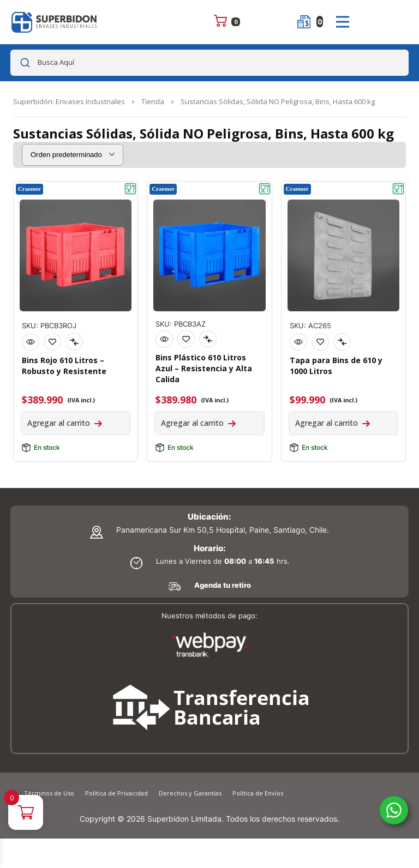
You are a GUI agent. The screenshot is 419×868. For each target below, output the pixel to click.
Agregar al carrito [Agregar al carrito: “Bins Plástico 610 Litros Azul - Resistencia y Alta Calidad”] (192, 423)
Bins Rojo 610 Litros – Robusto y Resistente (64, 366)
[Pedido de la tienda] (73, 155)
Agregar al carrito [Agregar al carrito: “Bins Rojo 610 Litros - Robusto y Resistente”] (59, 423)
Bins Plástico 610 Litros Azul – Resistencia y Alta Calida (204, 368)
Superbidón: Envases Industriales (69, 101)
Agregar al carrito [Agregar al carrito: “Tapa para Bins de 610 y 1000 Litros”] (327, 423)
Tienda (153, 101)
